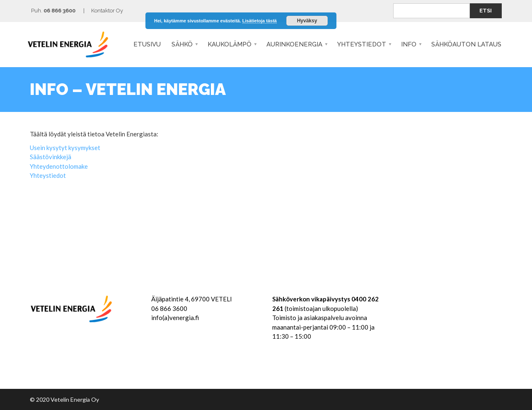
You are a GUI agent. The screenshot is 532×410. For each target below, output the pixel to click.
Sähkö (182, 44)
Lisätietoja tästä (260, 21)
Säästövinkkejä (51, 157)
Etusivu (147, 44)
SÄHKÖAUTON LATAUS (466, 44)
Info (409, 44)
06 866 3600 (59, 11)
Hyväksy (307, 21)
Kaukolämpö (230, 44)
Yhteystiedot (362, 44)
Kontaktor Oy (107, 11)
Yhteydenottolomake (59, 166)
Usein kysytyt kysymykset (65, 148)
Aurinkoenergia (294, 44)
